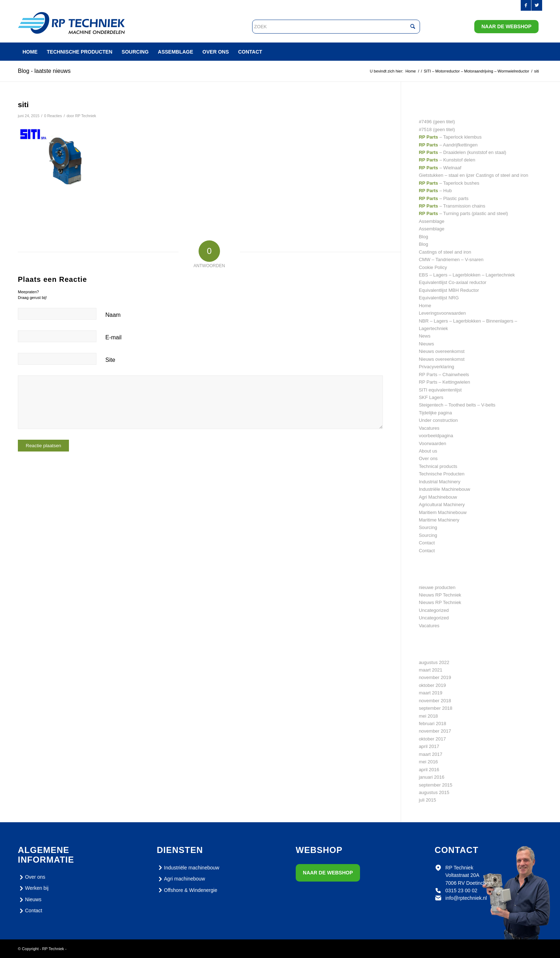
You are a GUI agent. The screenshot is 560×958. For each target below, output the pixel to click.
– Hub (435, 191)
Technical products (438, 466)
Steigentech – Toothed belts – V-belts (457, 405)
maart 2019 (431, 693)
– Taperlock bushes (449, 183)
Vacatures (429, 428)
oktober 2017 (432, 739)
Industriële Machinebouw (445, 489)
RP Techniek (86, 116)
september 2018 (436, 708)
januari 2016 (432, 777)
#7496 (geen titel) (437, 122)
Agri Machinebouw (438, 497)
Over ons (428, 458)
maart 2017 (431, 754)
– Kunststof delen (447, 160)
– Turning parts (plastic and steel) (464, 213)
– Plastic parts (444, 198)
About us (428, 451)
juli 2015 (427, 800)
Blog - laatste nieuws (44, 71)
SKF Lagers (431, 397)
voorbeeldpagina (436, 436)
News (425, 336)
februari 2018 (433, 724)
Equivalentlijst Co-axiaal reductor (453, 282)
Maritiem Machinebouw (443, 512)
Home (425, 306)
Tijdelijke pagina (436, 413)
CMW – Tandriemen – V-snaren (451, 260)
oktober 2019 (432, 685)
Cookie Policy (433, 267)
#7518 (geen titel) (437, 129)
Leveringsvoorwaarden (442, 313)
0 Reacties (53, 116)
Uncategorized (434, 610)
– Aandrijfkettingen (448, 145)
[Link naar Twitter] (537, 5)
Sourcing (428, 527)
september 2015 (436, 785)
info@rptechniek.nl (466, 898)
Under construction (438, 420)
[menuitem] (30, 52)
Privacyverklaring (437, 367)
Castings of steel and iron (445, 252)
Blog (424, 237)
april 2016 (429, 770)
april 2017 (429, 746)
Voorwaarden (433, 443)
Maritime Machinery (439, 520)
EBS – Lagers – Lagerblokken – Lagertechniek (467, 275)
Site (110, 360)
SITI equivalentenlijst (440, 390)
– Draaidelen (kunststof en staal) (463, 152)
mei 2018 (428, 716)
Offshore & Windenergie (187, 890)
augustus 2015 (434, 792)
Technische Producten (442, 474)
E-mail (113, 337)
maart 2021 (431, 670)
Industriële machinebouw (188, 868)
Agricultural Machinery (442, 505)
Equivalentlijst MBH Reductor (449, 290)
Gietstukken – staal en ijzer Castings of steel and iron (474, 175)
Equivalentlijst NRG (439, 298)
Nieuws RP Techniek (440, 595)
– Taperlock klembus (450, 137)
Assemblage (432, 221)
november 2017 (435, 731)
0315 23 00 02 (461, 890)
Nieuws (427, 344)
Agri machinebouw (181, 879)
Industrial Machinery (440, 482)
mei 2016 (428, 762)
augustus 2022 (434, 662)
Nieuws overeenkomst (442, 351)
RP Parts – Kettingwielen (445, 382)
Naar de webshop (506, 26)
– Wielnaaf (440, 168)
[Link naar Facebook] (526, 5)
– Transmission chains (452, 206)
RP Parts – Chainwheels (444, 375)
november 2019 (435, 677)
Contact (427, 543)
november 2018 (435, 701)
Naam (113, 315)
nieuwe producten (437, 587)
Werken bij (33, 888)
